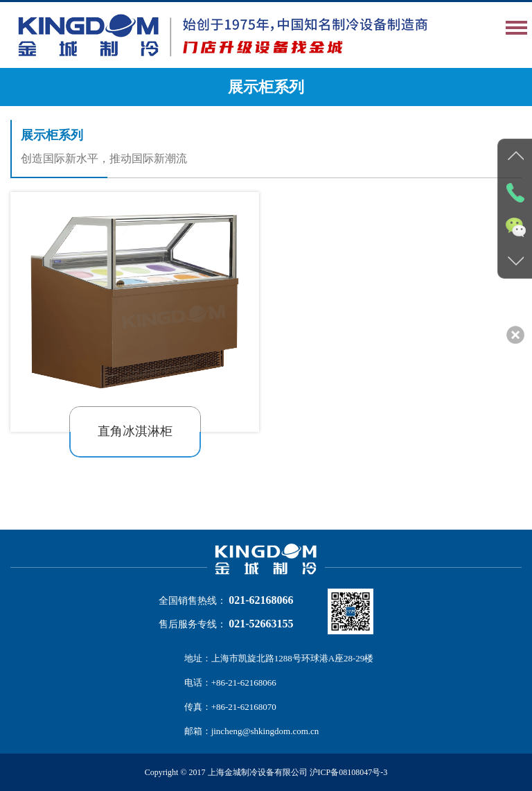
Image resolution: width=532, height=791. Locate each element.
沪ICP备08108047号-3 (349, 772)
